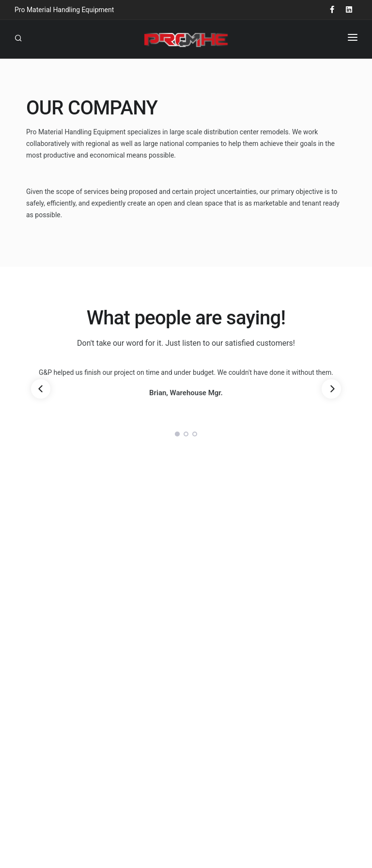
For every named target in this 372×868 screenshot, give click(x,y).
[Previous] (41, 389)
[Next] (331, 389)
